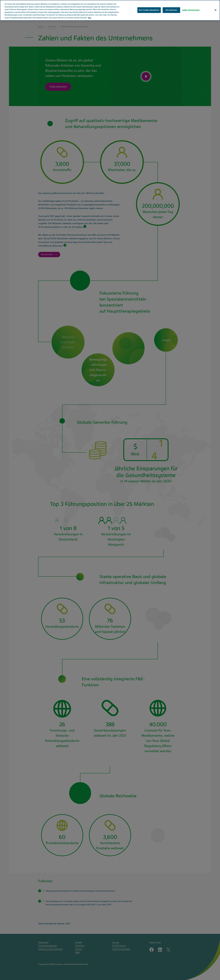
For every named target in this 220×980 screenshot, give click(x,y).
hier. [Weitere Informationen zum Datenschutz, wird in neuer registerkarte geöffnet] (90, 18)
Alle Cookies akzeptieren (149, 10)
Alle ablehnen (171, 10)
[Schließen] (216, 10)
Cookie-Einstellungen (191, 10)
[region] (110, 10)
